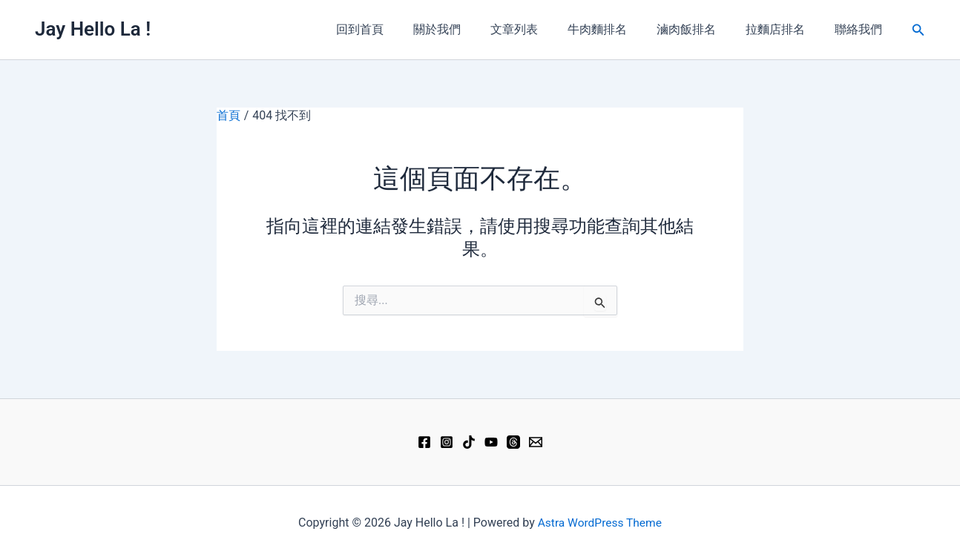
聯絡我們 (861, 29)
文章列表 (541, 29)
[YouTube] (491, 442)
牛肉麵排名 (618, 29)
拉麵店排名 (784, 29)
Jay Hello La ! (93, 29)
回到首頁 (398, 29)
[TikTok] (469, 442)
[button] (918, 30)
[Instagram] (447, 442)
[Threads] (513, 442)
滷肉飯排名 (701, 29)
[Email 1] (536, 442)
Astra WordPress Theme (599, 523)
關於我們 (470, 29)
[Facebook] (424, 442)
